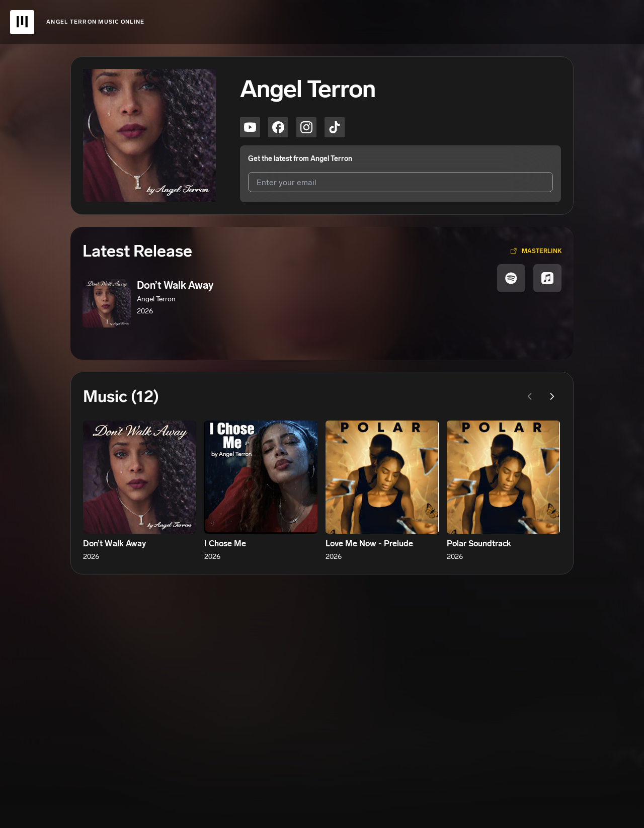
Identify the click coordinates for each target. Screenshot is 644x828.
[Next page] (552, 396)
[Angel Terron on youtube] (250, 127)
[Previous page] (530, 396)
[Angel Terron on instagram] (306, 127)
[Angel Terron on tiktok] (335, 127)
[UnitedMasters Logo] (22, 22)
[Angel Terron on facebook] (278, 127)
